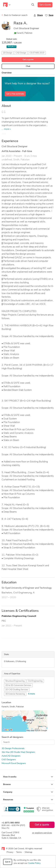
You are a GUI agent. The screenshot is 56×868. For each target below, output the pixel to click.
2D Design (8, 53)
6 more (32, 694)
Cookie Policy (34, 863)
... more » (6, 129)
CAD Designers (9, 760)
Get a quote (28, 60)
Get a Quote (45, 5)
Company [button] (28, 792)
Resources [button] (28, 800)
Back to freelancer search (15, 15)
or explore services (42, 833)
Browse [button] (28, 784)
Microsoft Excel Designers (14, 763)
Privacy (10, 852)
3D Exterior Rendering (15, 694)
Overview (7, 73)
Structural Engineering (15, 681)
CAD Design (21, 53)
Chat (28, 66)
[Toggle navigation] (7, 5)
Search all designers (12, 737)
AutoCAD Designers (11, 756)
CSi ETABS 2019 (37, 53)
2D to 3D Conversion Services (18, 685)
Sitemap (28, 852)
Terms (19, 852)
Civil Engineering (35, 681)
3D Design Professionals (13, 749)
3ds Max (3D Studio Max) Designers (18, 752)
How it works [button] (28, 777)
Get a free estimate (15, 94)
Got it (8, 862)
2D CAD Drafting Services (17, 690)
